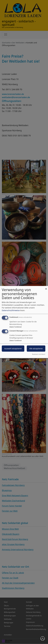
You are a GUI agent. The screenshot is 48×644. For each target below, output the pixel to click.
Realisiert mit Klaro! (39, 354)
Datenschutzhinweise (11, 310)
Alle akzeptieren (36, 349)
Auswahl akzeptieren (13, 349)
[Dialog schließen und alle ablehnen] (46, 288)
